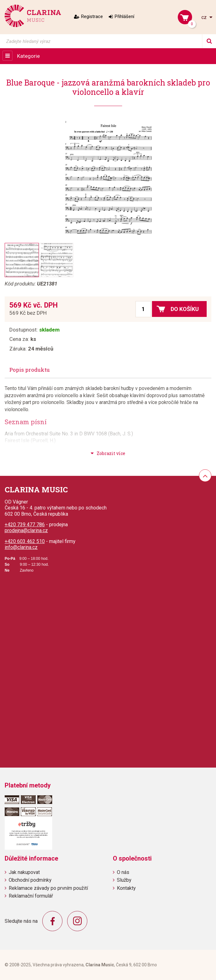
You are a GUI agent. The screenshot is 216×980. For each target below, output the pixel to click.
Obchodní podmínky (30, 880)
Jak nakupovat (24, 872)
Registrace (92, 16)
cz (205, 17)
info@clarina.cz (21, 547)
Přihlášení (124, 16)
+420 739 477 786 (25, 525)
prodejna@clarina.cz (26, 530)
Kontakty (126, 888)
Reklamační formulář (31, 896)
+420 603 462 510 (25, 541)
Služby (124, 880)
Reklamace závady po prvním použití (48, 888)
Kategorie (28, 56)
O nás (123, 872)
